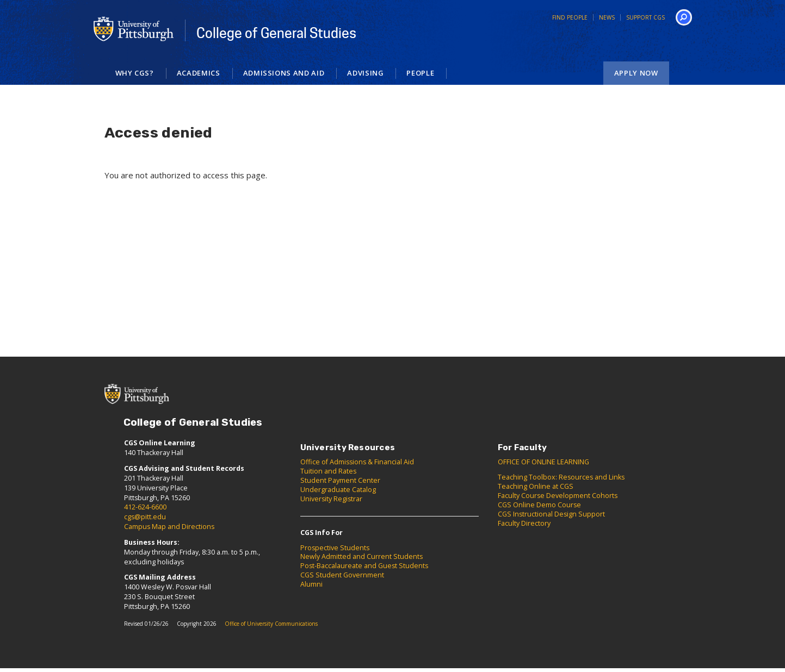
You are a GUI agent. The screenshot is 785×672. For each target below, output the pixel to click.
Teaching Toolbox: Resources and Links (561, 477)
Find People (570, 17)
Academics (199, 73)
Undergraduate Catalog (338, 490)
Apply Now (636, 73)
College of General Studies (276, 33)
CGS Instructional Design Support (551, 514)
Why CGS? (135, 73)
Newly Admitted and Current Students (361, 556)
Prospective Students (335, 548)
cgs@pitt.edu (145, 517)
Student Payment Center (340, 480)
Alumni (311, 584)
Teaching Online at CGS (536, 486)
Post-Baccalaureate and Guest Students (364, 566)
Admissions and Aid (284, 73)
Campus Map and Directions (169, 527)
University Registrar (331, 499)
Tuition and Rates (328, 471)
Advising (365, 73)
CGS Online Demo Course (539, 505)
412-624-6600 (145, 507)
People (420, 73)
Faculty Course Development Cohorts (558, 496)
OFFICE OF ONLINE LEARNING (543, 462)
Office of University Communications (271, 624)
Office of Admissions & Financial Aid (357, 462)
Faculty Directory (524, 523)
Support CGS (645, 17)
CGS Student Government (342, 575)
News (607, 17)
